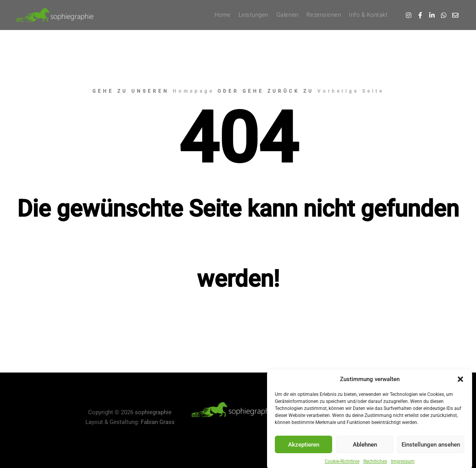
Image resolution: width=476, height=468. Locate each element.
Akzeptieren (304, 454)
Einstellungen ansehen (431, 454)
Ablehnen (365, 454)
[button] (460, 389)
